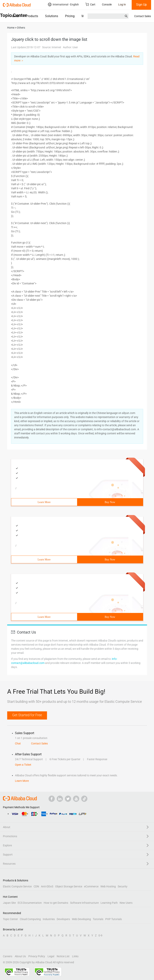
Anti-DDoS (47, 886)
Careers (8, 956)
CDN (36, 886)
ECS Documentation (30, 903)
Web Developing (81, 919)
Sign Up (141, 5)
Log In (122, 4)
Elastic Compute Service (17, 886)
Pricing (70, 16)
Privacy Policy (37, 956)
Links (75, 956)
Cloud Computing (30, 919)
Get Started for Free (27, 715)
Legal (51, 956)
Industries (49, 919)
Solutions (52, 16)
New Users (126, 903)
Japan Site (9, 903)
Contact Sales (143, 16)
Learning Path (109, 903)
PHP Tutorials (114, 919)
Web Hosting (108, 886)
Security (123, 886)
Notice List (63, 956)
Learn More (44, 502)
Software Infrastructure (84, 903)
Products (32, 16)
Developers (63, 919)
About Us (20, 956)
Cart (90, 4)
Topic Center (10, 919)
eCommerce (91, 886)
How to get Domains (56, 903)
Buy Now (110, 502)
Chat (18, 743)
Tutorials (98, 919)
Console (107, 4)
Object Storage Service (69, 886)
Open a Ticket (23, 765)
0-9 (100, 935)
